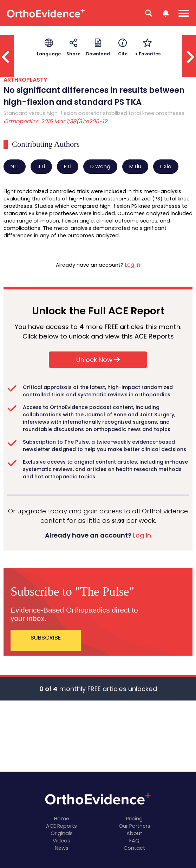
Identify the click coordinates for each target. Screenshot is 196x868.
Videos (61, 841)
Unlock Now (98, 360)
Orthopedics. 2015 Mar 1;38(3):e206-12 (55, 121)
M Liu (135, 166)
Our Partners (135, 826)
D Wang (100, 166)
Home (62, 819)
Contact (134, 848)
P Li (68, 166)
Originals (62, 833)
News (62, 848)
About (134, 833)
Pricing (134, 819)
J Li (41, 166)
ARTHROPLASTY (25, 80)
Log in (132, 265)
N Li (15, 166)
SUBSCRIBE (46, 638)
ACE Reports (61, 826)
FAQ (134, 841)
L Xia (166, 166)
